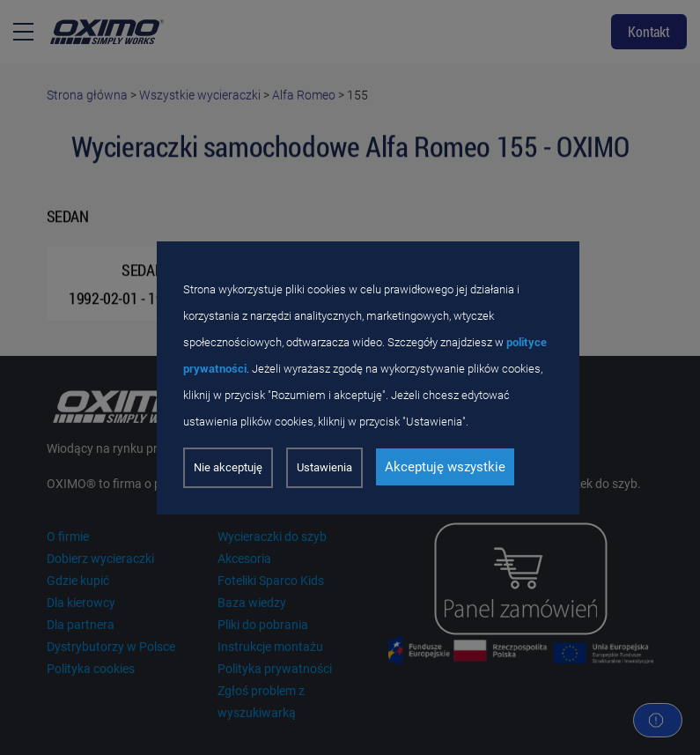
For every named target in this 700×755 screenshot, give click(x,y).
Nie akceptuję (228, 467)
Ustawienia (324, 467)
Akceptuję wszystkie (445, 467)
